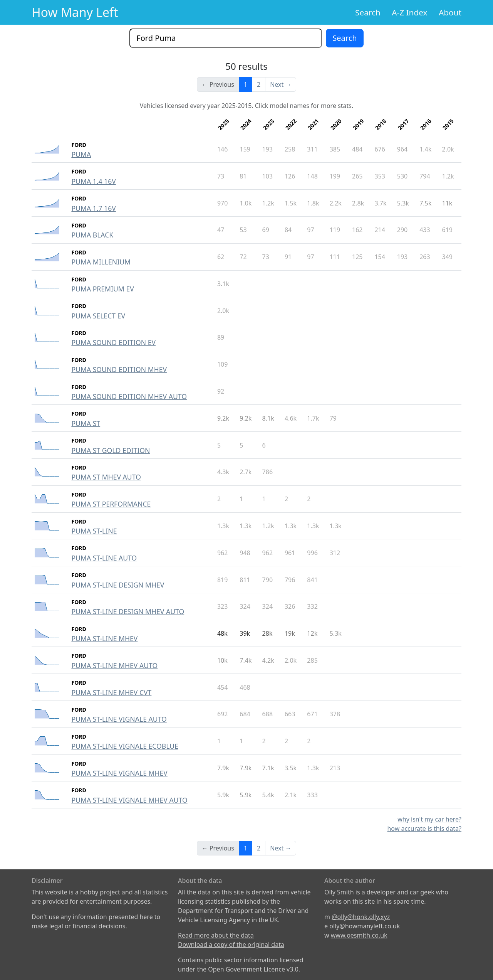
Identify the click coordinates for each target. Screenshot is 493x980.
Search (368, 12)
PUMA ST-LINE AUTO (104, 558)
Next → (281, 84)
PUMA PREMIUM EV (102, 289)
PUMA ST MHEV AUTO (106, 477)
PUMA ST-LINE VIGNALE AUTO (119, 719)
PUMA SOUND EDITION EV (113, 342)
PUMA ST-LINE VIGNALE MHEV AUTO (129, 800)
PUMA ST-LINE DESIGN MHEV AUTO (128, 611)
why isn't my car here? (429, 819)
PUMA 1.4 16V (93, 181)
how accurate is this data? (424, 828)
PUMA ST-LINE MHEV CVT (111, 692)
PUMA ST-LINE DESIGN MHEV (118, 585)
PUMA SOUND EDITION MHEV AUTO (129, 396)
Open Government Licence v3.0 (253, 969)
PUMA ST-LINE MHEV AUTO (114, 665)
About (450, 12)
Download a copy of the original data (231, 945)
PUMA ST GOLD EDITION (111, 450)
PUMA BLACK (92, 235)
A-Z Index (409, 12)
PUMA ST (86, 423)
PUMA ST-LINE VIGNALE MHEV (119, 773)
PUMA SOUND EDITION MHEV (119, 369)
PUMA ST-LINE (94, 531)
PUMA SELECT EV (98, 316)
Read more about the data (216, 935)
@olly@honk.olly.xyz (361, 917)
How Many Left (75, 12)
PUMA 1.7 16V (93, 208)
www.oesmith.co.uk (359, 935)
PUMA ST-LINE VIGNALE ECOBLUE (125, 746)
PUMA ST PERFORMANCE (111, 504)
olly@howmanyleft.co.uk (365, 926)
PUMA (81, 154)
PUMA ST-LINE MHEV (104, 638)
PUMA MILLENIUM (101, 262)
